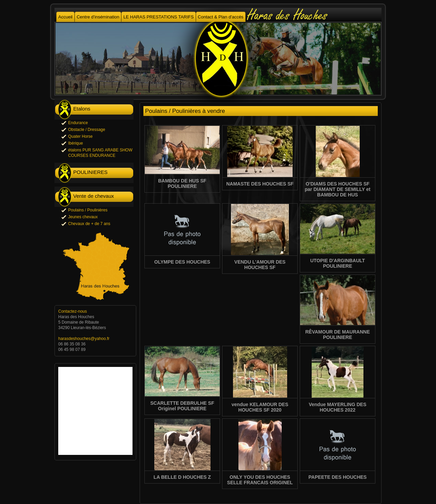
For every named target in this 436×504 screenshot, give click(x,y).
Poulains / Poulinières (88, 210)
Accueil (65, 17)
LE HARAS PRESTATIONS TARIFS (158, 17)
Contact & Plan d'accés (221, 17)
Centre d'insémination (98, 17)
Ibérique (75, 143)
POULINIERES (90, 172)
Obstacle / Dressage (87, 130)
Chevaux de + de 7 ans (89, 224)
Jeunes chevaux (83, 217)
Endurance (78, 123)
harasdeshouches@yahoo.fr (84, 339)
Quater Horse (80, 136)
